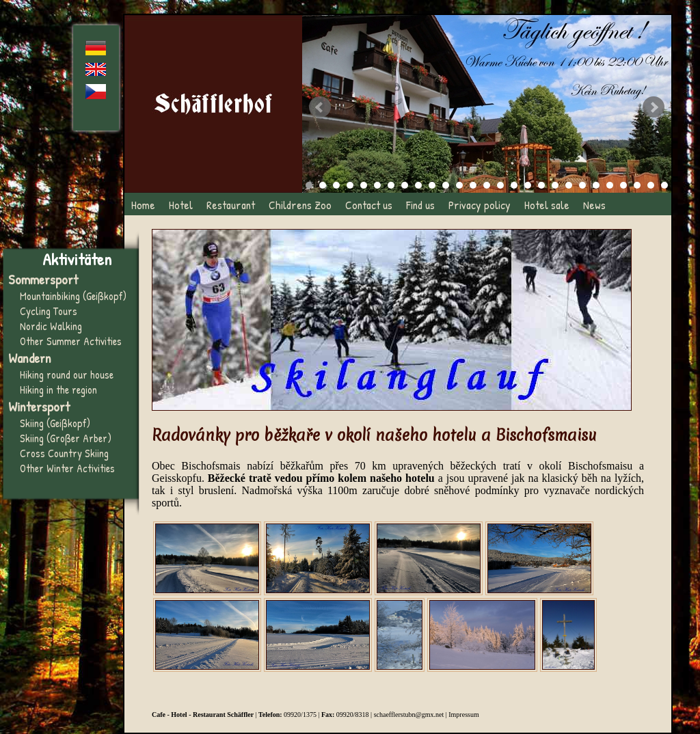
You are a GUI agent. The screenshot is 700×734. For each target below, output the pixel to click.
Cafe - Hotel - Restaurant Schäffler (203, 715)
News (594, 205)
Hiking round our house (67, 375)
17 (528, 185)
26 (651, 185)
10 (432, 185)
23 (610, 185)
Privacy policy (480, 205)
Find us (420, 205)
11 (446, 185)
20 (569, 185)
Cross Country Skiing (64, 453)
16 (514, 185)
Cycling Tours (49, 311)
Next (654, 107)
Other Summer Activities (71, 341)
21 (582, 185)
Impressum (463, 715)
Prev (320, 107)
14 (487, 185)
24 (623, 185)
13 (473, 185)
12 (459, 185)
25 (637, 185)
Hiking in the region (58, 390)
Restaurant (231, 205)
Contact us (369, 205)
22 (596, 185)
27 (664, 185)
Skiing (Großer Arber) (66, 438)
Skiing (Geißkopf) (55, 423)
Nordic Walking (51, 326)
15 (500, 185)
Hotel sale (547, 205)
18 (541, 185)
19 (555, 185)
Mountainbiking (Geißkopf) (73, 296)
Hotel (181, 205)
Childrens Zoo (300, 205)
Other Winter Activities (67, 468)
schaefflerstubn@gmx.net (409, 715)
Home (143, 205)
